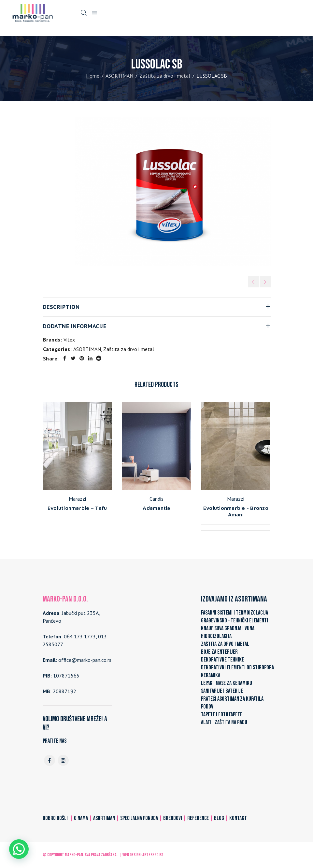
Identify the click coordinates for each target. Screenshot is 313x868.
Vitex (69, 340)
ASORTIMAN (119, 76)
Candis (156, 499)
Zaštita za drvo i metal (165, 76)
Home (93, 76)
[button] (19, 849)
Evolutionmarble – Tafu (77, 508)
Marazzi (77, 499)
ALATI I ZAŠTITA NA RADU (224, 722)
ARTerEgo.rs (153, 855)
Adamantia (156, 508)
